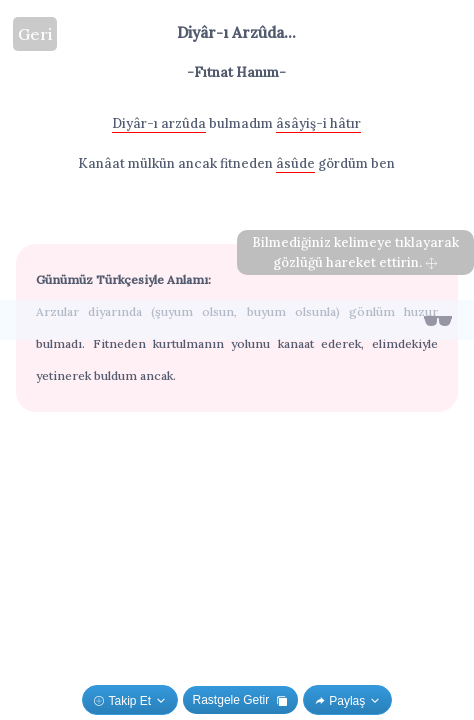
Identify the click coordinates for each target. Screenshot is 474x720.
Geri (35, 34)
